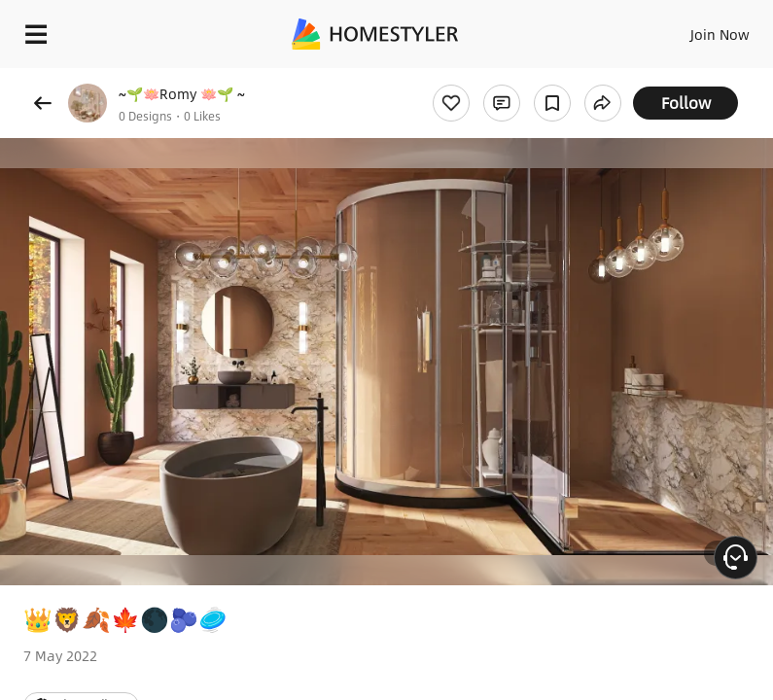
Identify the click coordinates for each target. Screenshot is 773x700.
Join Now (720, 34)
